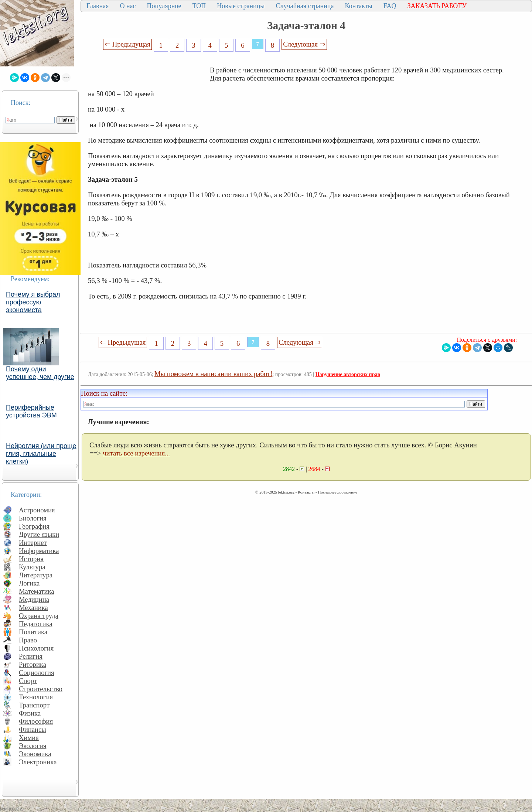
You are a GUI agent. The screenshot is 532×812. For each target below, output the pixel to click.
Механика (33, 608)
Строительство (41, 689)
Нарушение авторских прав (348, 374)
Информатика (39, 551)
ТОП (199, 6)
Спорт (28, 681)
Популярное (164, 6)
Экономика (35, 754)
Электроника (38, 762)
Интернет (33, 543)
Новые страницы (241, 6)
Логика (29, 583)
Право (28, 640)
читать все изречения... (136, 453)
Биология (33, 518)
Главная (98, 6)
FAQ (390, 6)
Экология (33, 746)
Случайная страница (305, 6)
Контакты (358, 6)
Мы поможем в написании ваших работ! (213, 374)
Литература (36, 575)
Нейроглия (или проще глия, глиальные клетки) (41, 454)
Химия (29, 738)
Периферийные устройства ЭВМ (31, 411)
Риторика (33, 664)
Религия (31, 656)
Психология (36, 648)
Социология (37, 673)
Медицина (34, 599)
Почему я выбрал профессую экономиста (33, 302)
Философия (36, 721)
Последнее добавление (337, 492)
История (31, 559)
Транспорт (34, 705)
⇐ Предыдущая (127, 44)
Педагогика (36, 624)
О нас (128, 6)
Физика (30, 713)
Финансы (33, 729)
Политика (33, 632)
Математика (37, 591)
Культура (32, 567)
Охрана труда (39, 616)
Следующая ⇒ (304, 44)
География (34, 526)
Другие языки (39, 534)
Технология (36, 697)
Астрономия (37, 510)
